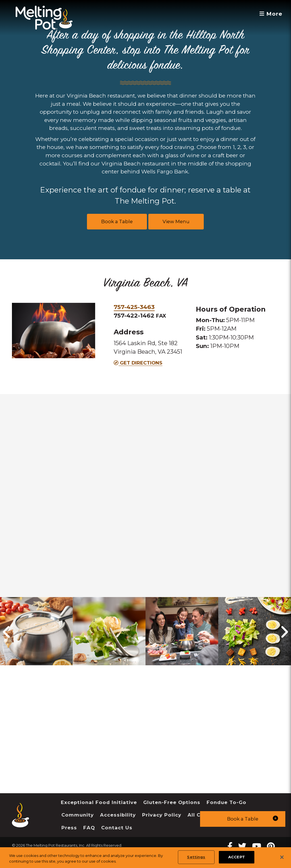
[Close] (282, 857)
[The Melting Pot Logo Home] (44, 18)
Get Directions (138, 363)
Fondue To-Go (226, 802)
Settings (196, 857)
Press (69, 828)
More (271, 14)
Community (78, 815)
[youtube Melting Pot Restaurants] (257, 846)
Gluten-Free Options (172, 802)
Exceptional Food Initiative (99, 802)
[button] (243, 819)
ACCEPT (237, 857)
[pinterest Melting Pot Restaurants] (271, 846)
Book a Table (117, 221)
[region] (145, 858)
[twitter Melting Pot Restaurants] (242, 846)
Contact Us (117, 828)
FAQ (89, 828)
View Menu (176, 221)
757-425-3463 (134, 307)
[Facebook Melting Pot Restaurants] (230, 846)
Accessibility (118, 815)
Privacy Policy (162, 815)
